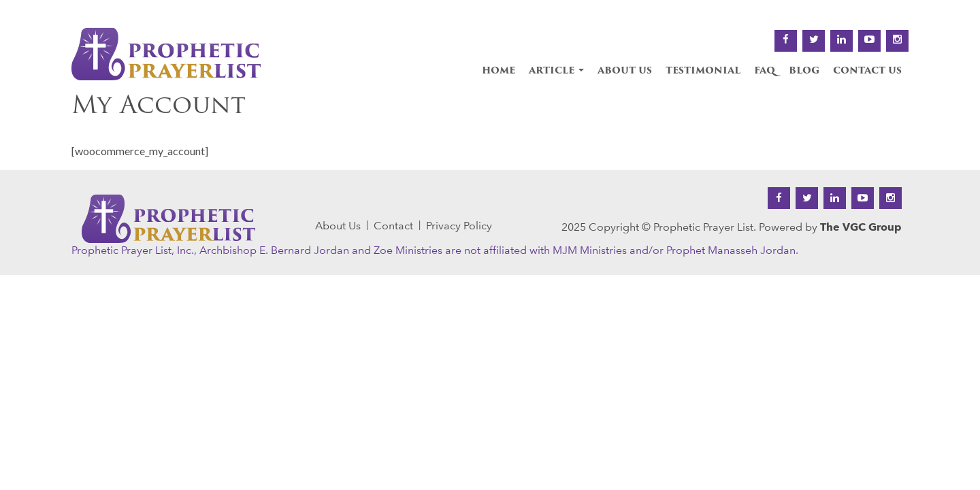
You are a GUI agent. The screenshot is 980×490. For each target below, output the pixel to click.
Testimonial (703, 71)
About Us (625, 71)
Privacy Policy (459, 226)
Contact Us (867, 71)
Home (499, 71)
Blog (804, 71)
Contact (393, 226)
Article (556, 71)
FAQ (765, 71)
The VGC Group (861, 227)
